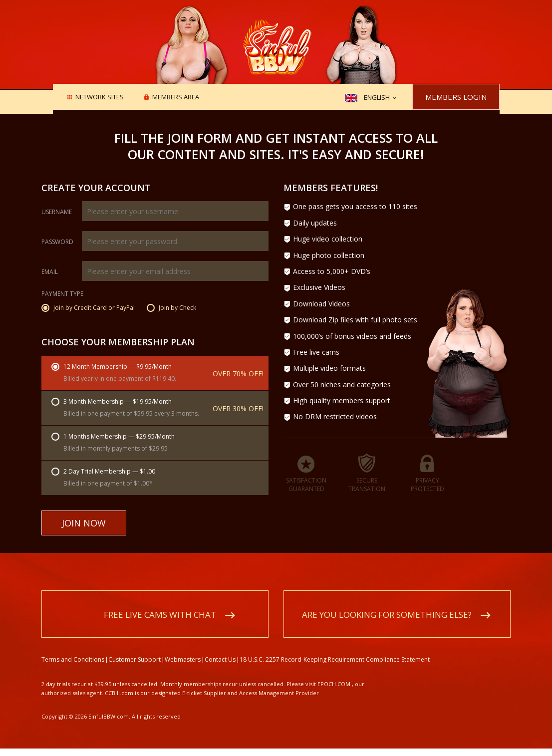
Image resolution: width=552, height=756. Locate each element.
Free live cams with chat (160, 615)
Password (57, 242)
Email (50, 272)
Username (57, 212)
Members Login (456, 97)
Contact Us (220, 659)
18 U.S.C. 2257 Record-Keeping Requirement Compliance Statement (335, 659)
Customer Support (135, 659)
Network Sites (100, 97)
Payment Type (62, 294)
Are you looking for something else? (387, 615)
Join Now (84, 523)
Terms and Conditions (73, 659)
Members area (176, 97)
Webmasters (183, 659)
